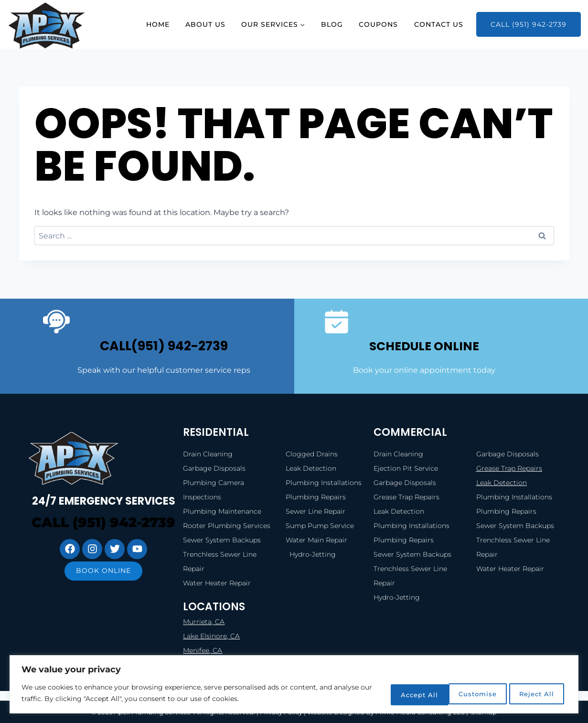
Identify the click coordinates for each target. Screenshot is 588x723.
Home (158, 24)
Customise (392, 694)
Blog (332, 24)
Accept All (533, 694)
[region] (294, 685)
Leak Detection (502, 483)
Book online (103, 586)
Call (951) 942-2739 (529, 24)
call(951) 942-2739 (164, 345)
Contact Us (439, 24)
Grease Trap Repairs (509, 468)
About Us (205, 24)
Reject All (463, 694)
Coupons (378, 24)
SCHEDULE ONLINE (424, 345)
